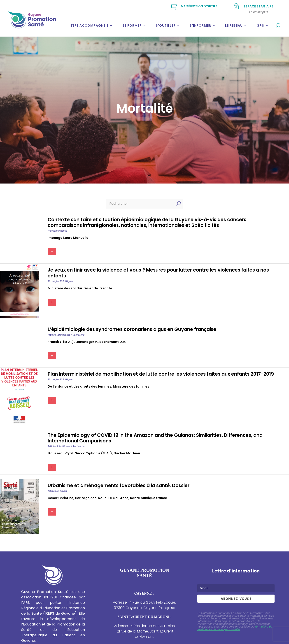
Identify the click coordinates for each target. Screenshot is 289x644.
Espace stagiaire (259, 6)
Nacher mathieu (127, 453)
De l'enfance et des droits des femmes (79, 386)
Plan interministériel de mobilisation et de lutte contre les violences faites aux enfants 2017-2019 (161, 374)
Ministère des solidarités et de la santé (80, 288)
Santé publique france (149, 498)
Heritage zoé (86, 498)
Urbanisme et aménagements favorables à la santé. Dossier (119, 485)
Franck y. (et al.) (61, 342)
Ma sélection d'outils (199, 6)
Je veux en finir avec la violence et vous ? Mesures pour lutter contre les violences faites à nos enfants (158, 273)
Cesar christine (61, 498)
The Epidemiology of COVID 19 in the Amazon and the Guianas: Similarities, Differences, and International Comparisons (155, 438)
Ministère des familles (131, 386)
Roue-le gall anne (113, 498)
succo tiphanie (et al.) (93, 453)
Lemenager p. (87, 342)
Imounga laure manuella (68, 238)
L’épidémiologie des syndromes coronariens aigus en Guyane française (132, 329)
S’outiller (166, 26)
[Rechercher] (140, 204)
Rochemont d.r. (113, 342)
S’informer (200, 26)
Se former (132, 26)
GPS (260, 26)
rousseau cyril (60, 453)
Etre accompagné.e (89, 26)
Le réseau (234, 26)
